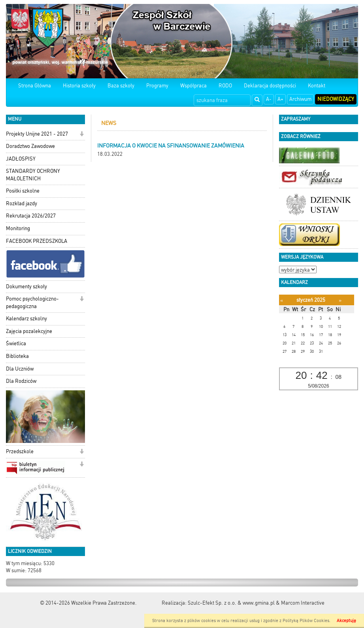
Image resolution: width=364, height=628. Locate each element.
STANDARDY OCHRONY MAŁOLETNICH (33, 175)
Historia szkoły (79, 86)
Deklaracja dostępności (270, 86)
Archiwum (300, 99)
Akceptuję (346, 621)
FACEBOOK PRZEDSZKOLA (37, 241)
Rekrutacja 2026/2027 (31, 216)
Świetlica (16, 343)
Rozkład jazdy (22, 203)
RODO (225, 86)
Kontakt (317, 86)
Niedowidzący (336, 99)
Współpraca (193, 86)
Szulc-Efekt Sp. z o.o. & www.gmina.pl (231, 603)
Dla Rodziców (21, 381)
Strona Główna (35, 86)
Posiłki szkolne (23, 191)
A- (269, 99)
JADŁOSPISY (21, 159)
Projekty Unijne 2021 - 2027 (37, 134)
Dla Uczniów (20, 369)
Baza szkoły (121, 86)
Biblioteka (17, 356)
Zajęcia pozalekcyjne (29, 331)
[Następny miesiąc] (340, 300)
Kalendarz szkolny (26, 319)
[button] (82, 135)
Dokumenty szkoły (26, 287)
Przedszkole (20, 451)
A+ (280, 99)
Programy (157, 86)
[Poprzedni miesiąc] (282, 300)
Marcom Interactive (303, 603)
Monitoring (18, 228)
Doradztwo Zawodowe (30, 146)
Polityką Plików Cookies (306, 621)
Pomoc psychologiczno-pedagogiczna (32, 303)
